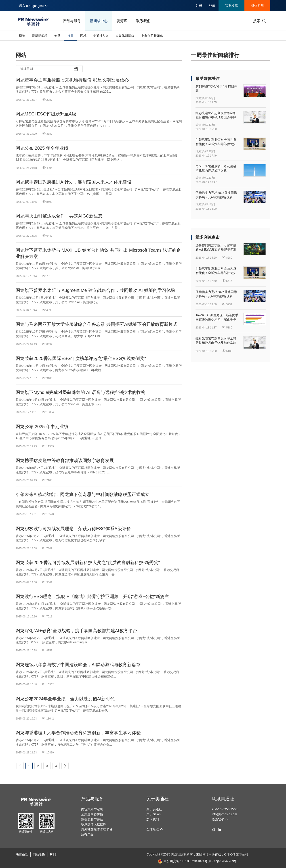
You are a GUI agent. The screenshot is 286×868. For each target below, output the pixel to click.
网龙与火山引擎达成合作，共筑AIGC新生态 (59, 216)
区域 (83, 36)
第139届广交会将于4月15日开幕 (216, 89)
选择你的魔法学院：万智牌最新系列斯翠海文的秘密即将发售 (216, 248)
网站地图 (39, 854)
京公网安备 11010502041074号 (183, 861)
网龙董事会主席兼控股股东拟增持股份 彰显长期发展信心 (72, 80)
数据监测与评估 (92, 819)
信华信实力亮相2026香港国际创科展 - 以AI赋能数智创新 (216, 195)
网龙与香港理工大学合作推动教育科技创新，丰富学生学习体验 (78, 733)
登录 (212, 6)
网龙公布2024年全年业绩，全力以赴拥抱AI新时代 (65, 699)
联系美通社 (223, 799)
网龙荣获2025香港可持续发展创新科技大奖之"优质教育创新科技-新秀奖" (88, 563)
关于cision (154, 814)
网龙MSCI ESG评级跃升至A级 (46, 114)
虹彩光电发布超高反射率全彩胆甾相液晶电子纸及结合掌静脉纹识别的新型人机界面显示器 (216, 115)
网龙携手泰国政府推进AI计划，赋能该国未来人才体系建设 (74, 182)
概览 (22, 36)
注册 (199, 6)
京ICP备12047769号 (223, 861)
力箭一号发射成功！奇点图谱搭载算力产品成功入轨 (216, 168)
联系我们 (143, 21)
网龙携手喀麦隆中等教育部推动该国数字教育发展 (65, 460)
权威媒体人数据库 (94, 824)
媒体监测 (257, 6)
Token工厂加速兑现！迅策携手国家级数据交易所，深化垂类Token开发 (217, 318)
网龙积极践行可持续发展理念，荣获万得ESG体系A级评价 (73, 529)
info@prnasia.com (224, 814)
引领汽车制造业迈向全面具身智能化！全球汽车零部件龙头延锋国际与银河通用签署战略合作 (216, 142)
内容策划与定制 (92, 809)
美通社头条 (101, 36)
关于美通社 (158, 799)
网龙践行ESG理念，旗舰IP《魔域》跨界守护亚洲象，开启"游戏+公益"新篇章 (92, 596)
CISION (229, 854)
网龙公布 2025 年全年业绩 (42, 148)
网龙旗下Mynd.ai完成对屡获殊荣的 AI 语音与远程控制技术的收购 (80, 392)
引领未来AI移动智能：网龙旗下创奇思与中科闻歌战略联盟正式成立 (83, 494)
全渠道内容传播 (92, 814)
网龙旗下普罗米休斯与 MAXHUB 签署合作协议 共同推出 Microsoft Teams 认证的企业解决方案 (98, 253)
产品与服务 (72, 21)
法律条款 (22, 854)
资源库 (122, 21)
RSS (53, 854)
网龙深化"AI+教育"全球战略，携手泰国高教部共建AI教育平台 (76, 631)
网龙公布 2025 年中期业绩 (42, 427)
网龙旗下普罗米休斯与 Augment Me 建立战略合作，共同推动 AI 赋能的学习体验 (96, 290)
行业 (70, 36)
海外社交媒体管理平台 (97, 829)
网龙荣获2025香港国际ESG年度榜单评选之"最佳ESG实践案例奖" (81, 358)
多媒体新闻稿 (125, 36)
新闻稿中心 (99, 21)
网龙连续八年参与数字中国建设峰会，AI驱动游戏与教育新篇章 (78, 665)
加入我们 (153, 819)
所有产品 (87, 834)
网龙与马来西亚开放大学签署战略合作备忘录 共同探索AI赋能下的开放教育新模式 (97, 324)
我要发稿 (231, 6)
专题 (57, 36)
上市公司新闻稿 (152, 36)
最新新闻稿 (40, 36)
